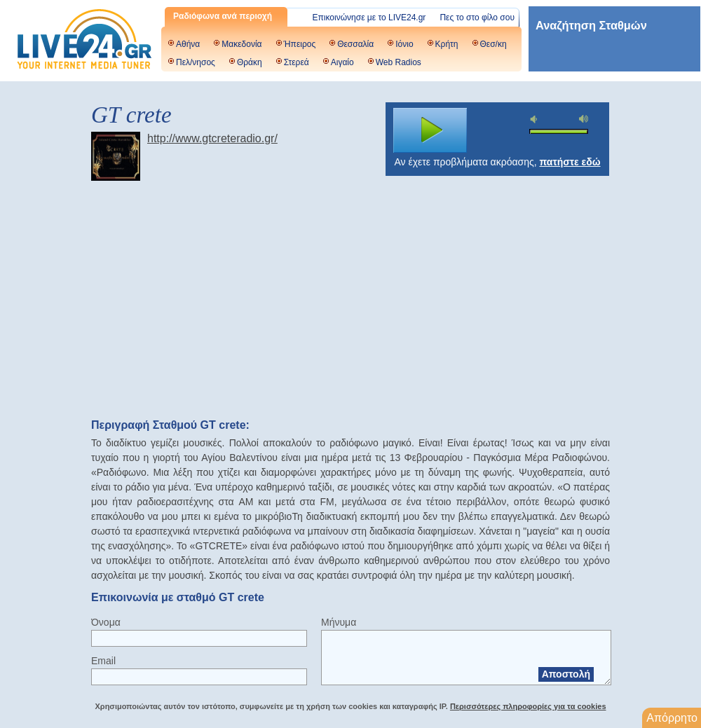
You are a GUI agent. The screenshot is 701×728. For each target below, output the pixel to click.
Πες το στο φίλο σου (477, 18)
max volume (584, 119)
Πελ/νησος (196, 62)
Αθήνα (188, 44)
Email (103, 661)
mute (536, 119)
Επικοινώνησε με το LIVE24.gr (369, 18)
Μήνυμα (339, 622)
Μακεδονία (241, 44)
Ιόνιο (404, 44)
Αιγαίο (342, 62)
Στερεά (297, 62)
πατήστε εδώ (570, 162)
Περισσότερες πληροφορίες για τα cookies (528, 706)
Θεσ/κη (494, 44)
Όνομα (106, 622)
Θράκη (250, 62)
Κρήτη (447, 44)
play (430, 130)
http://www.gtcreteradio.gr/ (212, 138)
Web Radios (399, 62)
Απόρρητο (672, 718)
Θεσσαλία (355, 44)
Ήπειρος (300, 44)
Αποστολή (566, 674)
